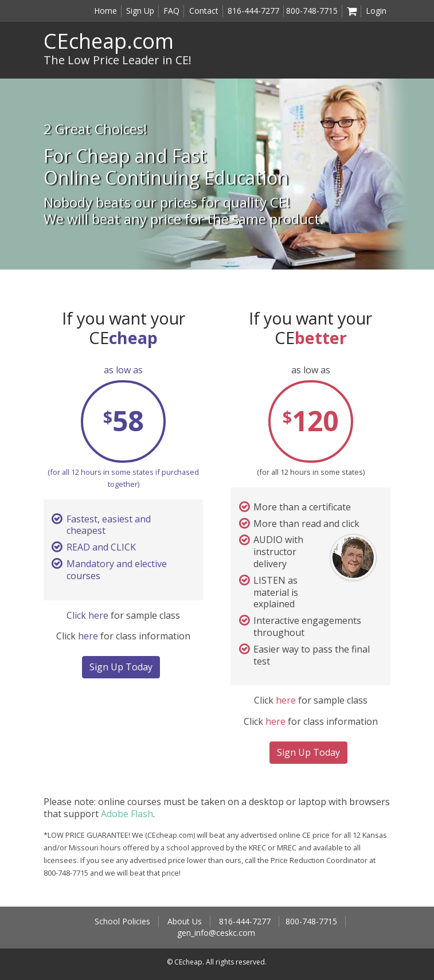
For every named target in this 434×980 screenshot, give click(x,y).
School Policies (122, 921)
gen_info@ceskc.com (216, 933)
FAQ (171, 11)
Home (105, 11)
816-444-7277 (253, 11)
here (98, 615)
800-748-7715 (312, 11)
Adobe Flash (127, 814)
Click (77, 615)
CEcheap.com (109, 41)
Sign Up (140, 11)
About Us (185, 921)
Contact (204, 11)
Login (376, 11)
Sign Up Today (121, 667)
